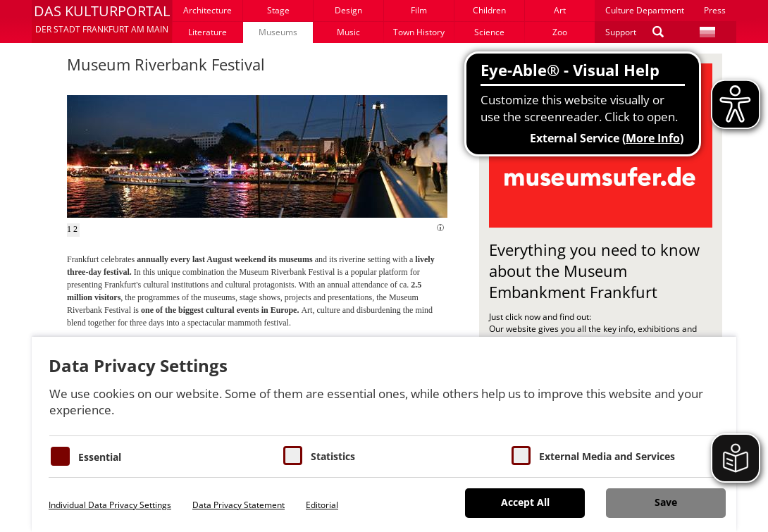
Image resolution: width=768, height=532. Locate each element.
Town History (419, 32)
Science (489, 32)
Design (348, 10)
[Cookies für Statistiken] (293, 456)
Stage (278, 10)
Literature (208, 32)
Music (348, 32)
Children (489, 10)
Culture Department (645, 10)
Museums (278, 32)
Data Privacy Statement (239, 505)
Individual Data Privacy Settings (110, 505)
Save (666, 502)
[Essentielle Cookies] (60, 456)
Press (715, 10)
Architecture (208, 10)
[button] (102, 21)
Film (419, 10)
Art (560, 10)
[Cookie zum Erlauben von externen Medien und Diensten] (521, 456)
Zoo (560, 32)
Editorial (322, 505)
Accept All (525, 502)
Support (621, 32)
